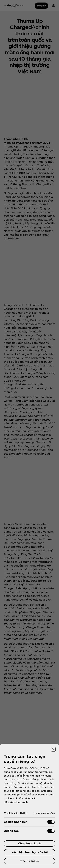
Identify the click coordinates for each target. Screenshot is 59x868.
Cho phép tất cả (29, 843)
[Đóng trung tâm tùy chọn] (53, 749)
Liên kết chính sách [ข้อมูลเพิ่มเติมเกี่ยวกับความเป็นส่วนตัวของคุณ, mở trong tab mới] (16, 802)
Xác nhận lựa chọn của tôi (30, 852)
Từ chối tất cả (30, 861)
